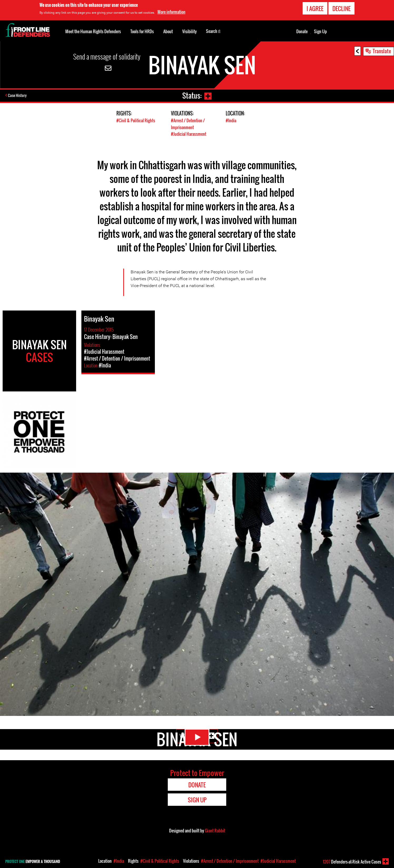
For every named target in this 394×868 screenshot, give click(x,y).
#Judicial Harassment (189, 134)
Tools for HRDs (142, 31)
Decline (341, 8)
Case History (18, 96)
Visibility (189, 31)
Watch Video (197, 741)
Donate (302, 31)
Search (213, 31)
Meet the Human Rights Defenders (93, 31)
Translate (382, 51)
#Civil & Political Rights (137, 120)
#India (231, 120)
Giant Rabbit (215, 830)
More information (171, 12)
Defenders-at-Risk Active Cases (352, 862)
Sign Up (320, 31)
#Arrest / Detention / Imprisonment (189, 124)
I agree (315, 8)
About (168, 31)
